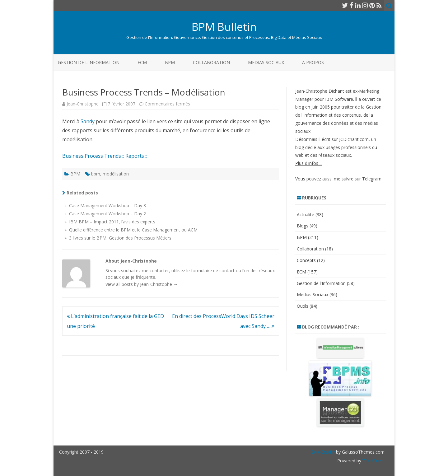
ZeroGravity (323, 452)
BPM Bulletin (224, 27)
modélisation (116, 174)
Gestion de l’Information (89, 62)
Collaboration (211, 62)
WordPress (373, 461)
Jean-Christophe (83, 104)
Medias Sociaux (266, 62)
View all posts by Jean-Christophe (142, 284)
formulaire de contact (213, 271)
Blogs (303, 226)
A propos (313, 62)
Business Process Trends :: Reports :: (105, 156)
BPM (170, 62)
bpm (96, 174)
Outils (303, 306)
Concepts (306, 260)
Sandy (88, 121)
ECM (142, 62)
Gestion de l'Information (321, 283)
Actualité (306, 215)
